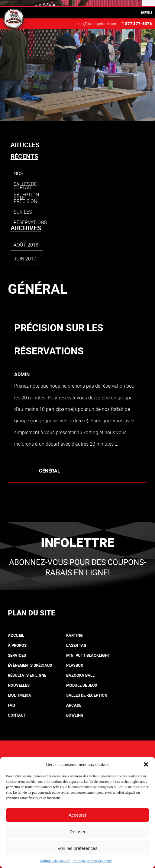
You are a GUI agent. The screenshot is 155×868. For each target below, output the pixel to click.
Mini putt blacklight (88, 655)
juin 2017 (25, 259)
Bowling (75, 715)
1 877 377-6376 (137, 24)
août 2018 (26, 245)
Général (50, 471)
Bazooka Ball (80, 675)
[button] (146, 764)
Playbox (75, 665)
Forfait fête (23, 189)
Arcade (74, 705)
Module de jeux (82, 685)
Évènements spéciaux (30, 665)
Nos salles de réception (26, 175)
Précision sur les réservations (59, 339)
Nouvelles (19, 685)
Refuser (77, 832)
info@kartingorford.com (97, 24)
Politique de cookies (55, 861)
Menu (147, 13)
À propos (17, 645)
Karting (74, 635)
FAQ (11, 705)
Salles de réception (87, 695)
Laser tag (76, 645)
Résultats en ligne (27, 675)
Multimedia (19, 695)
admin (22, 374)
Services (17, 655)
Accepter (77, 815)
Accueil (16, 635)
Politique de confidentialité (92, 861)
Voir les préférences (77, 848)
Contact (17, 715)
